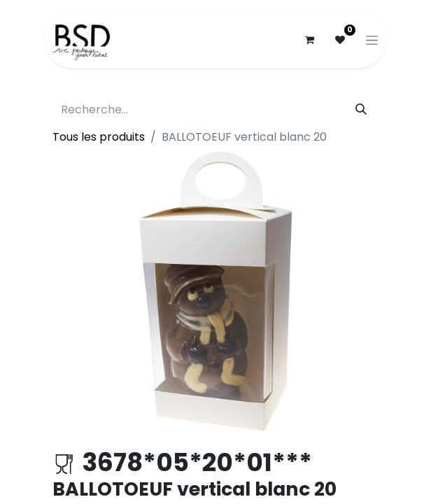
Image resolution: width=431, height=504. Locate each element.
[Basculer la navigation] (372, 40)
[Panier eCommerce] (309, 40)
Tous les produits (99, 137)
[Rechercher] (361, 110)
